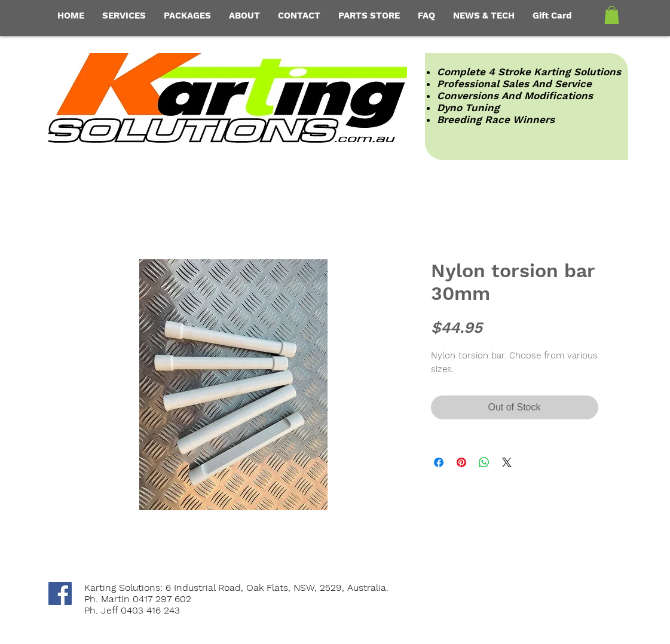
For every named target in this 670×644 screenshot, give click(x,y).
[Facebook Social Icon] (60, 594)
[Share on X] (507, 462)
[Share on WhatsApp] (484, 462)
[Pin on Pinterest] (461, 462)
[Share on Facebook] (439, 462)
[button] (612, 15)
